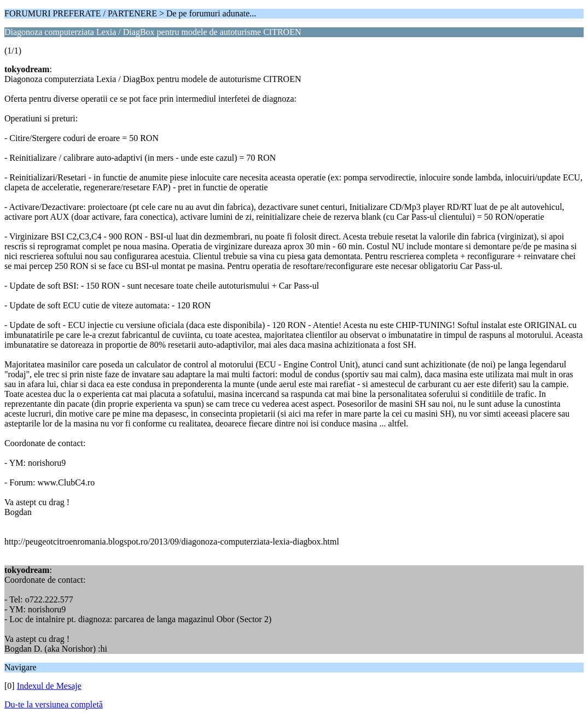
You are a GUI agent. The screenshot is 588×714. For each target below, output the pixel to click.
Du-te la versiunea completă (54, 704)
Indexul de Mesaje (49, 686)
